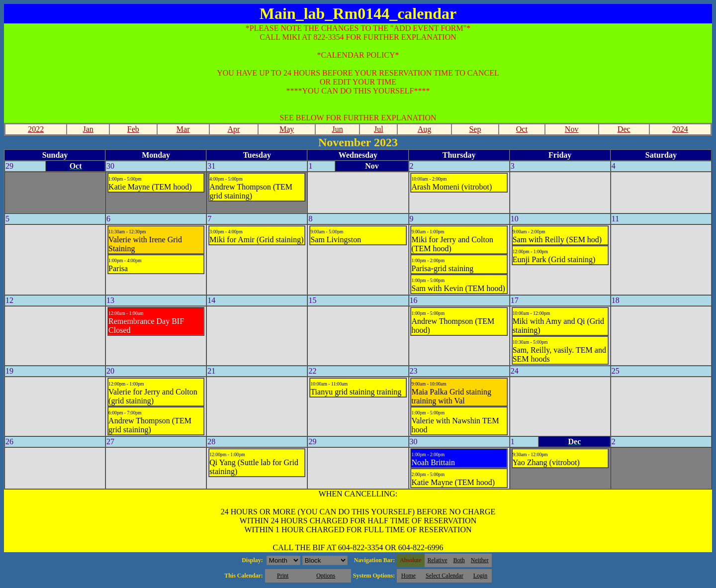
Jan (88, 129)
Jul (379, 129)
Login (481, 576)
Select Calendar (445, 576)
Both (459, 560)
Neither (480, 560)
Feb (133, 129)
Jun (337, 129)
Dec (624, 129)
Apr (234, 129)
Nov (572, 129)
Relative (438, 560)
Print (283, 576)
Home (408, 576)
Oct (522, 129)
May (287, 129)
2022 (36, 129)
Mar (183, 129)
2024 (680, 129)
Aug (425, 129)
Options (326, 576)
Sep (475, 129)
